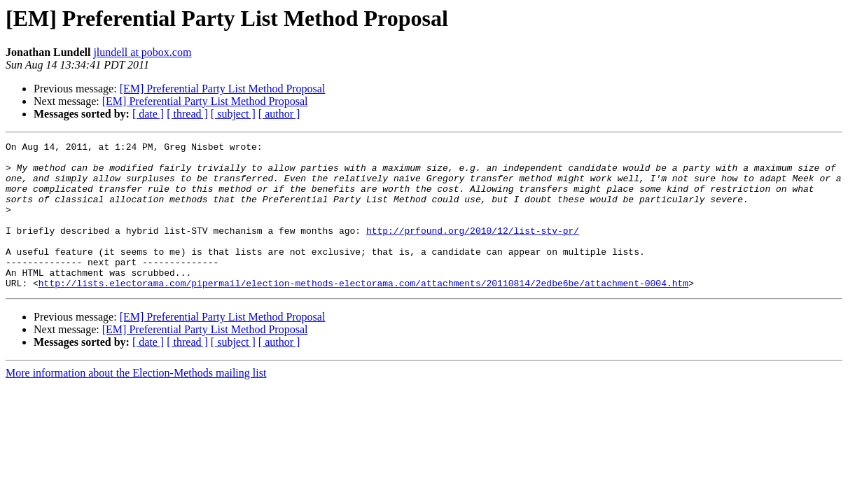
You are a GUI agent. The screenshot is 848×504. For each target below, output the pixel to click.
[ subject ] (233, 114)
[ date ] (148, 114)
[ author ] (279, 114)
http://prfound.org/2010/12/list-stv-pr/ (473, 249)
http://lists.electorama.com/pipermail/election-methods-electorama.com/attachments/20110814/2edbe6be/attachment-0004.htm (363, 312)
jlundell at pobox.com (142, 52)
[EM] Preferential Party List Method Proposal (223, 89)
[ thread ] (187, 114)
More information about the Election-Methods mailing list (136, 402)
